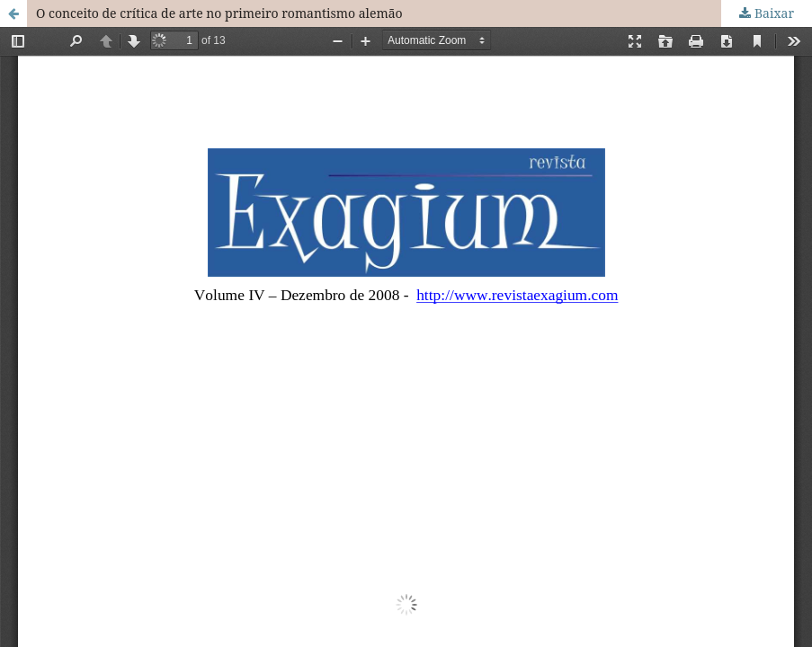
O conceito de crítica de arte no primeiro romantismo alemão (219, 13)
